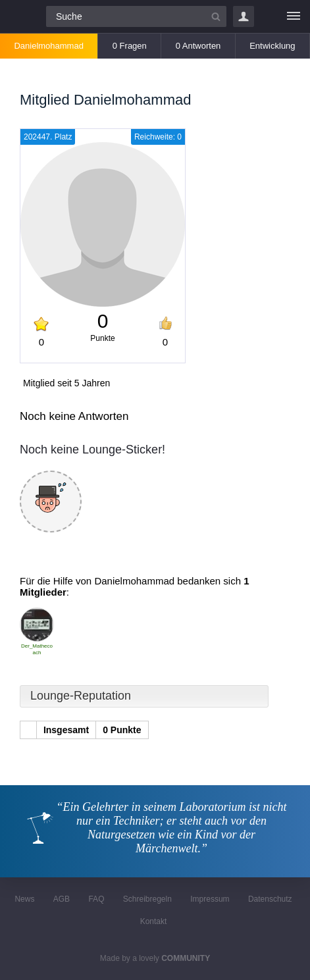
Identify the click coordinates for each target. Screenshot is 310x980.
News (24, 899)
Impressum (210, 899)
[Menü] (294, 16)
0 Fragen (130, 46)
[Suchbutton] (216, 16)
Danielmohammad (49, 46)
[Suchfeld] (136, 16)
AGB (62, 899)
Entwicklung (272, 46)
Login (244, 16)
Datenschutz (270, 899)
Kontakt (154, 921)
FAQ (96, 899)
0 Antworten (198, 46)
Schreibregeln (147, 899)
